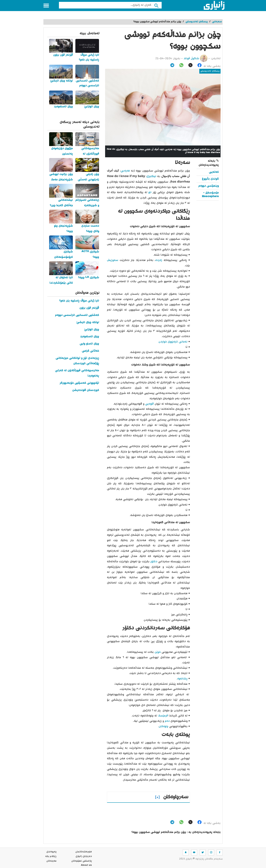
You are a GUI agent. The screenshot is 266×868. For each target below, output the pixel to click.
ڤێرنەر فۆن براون (89, 308)
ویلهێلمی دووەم (209, 186)
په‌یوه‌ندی (51, 852)
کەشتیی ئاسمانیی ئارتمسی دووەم (77, 315)
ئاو (149, 192)
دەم (167, 721)
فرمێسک (162, 716)
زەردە (159, 260)
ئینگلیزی (151, 176)
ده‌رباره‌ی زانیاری (84, 856)
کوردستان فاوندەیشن (86, 390)
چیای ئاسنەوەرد (89, 337)
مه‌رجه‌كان (51, 861)
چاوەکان (164, 726)
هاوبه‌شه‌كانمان (84, 852)
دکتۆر (153, 562)
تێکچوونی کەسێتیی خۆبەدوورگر (79, 383)
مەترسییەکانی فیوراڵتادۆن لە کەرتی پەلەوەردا (77, 373)
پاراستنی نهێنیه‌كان (82, 861)
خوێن (157, 652)
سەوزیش (113, 260)
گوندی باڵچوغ (210, 179)
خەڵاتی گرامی (90, 351)
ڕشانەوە (182, 679)
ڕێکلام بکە (51, 856)
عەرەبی (125, 171)
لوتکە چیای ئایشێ (88, 322)
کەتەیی (214, 172)
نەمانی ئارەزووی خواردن (173, 342)
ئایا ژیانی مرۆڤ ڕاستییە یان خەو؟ (79, 301)
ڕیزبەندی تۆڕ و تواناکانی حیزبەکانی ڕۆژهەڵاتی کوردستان (77, 361)
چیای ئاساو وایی (89, 344)
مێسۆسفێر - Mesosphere (210, 195)
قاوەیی (149, 404)
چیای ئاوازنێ (92, 330)
